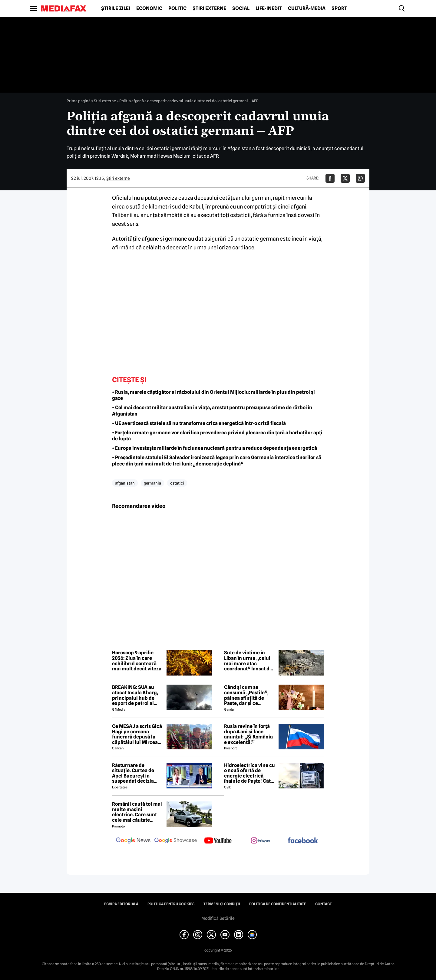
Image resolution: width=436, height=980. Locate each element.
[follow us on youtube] (218, 841)
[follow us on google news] (133, 841)
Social (241, 8)
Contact (324, 904)
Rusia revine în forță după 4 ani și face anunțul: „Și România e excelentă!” (248, 734)
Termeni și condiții (222, 904)
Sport (339, 8)
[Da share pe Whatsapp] (360, 178)
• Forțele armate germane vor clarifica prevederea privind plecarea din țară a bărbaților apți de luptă (217, 436)
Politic (177, 8)
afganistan (125, 483)
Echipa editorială (121, 904)
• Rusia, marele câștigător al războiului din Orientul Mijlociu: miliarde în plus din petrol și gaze (213, 395)
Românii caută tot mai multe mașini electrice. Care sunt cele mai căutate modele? (137, 812)
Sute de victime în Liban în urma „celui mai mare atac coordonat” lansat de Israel (248, 661)
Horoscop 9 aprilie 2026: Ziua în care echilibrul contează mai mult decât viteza (137, 661)
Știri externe (209, 8)
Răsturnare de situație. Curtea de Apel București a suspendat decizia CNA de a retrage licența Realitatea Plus (138, 773)
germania (152, 483)
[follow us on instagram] (260, 841)
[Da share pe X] (345, 178)
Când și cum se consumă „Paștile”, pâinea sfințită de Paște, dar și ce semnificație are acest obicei (249, 695)
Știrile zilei (116, 8)
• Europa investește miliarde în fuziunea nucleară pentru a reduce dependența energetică (215, 448)
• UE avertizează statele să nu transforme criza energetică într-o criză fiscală (199, 423)
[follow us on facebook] (303, 841)
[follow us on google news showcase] (176, 841)
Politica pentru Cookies (171, 904)
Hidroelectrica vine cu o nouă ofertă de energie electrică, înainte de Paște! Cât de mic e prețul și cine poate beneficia (249, 773)
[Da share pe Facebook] (330, 178)
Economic (149, 8)
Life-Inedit (269, 8)
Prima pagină (79, 101)
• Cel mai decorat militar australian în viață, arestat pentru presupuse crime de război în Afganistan (212, 411)
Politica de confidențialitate (278, 904)
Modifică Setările (218, 918)
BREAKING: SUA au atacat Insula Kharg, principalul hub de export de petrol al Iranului (135, 695)
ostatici (177, 483)
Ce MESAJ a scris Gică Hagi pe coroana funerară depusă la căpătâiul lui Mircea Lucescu (137, 734)
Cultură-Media (307, 8)
